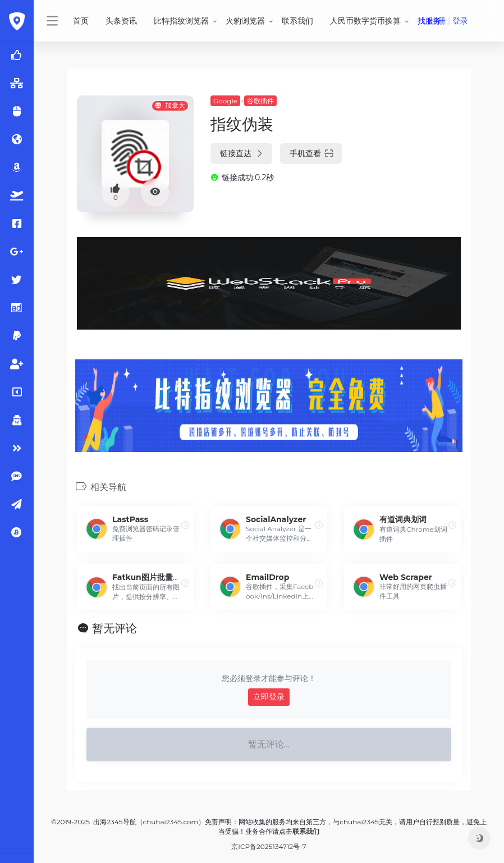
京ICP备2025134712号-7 (269, 846)
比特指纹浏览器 (181, 21)
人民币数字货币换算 (365, 21)
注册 (438, 21)
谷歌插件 (260, 101)
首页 (81, 21)
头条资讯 (121, 21)
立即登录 (269, 697)
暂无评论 (114, 628)
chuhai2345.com (171, 822)
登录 (460, 21)
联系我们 (297, 21)
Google (225, 101)
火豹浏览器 (245, 21)
